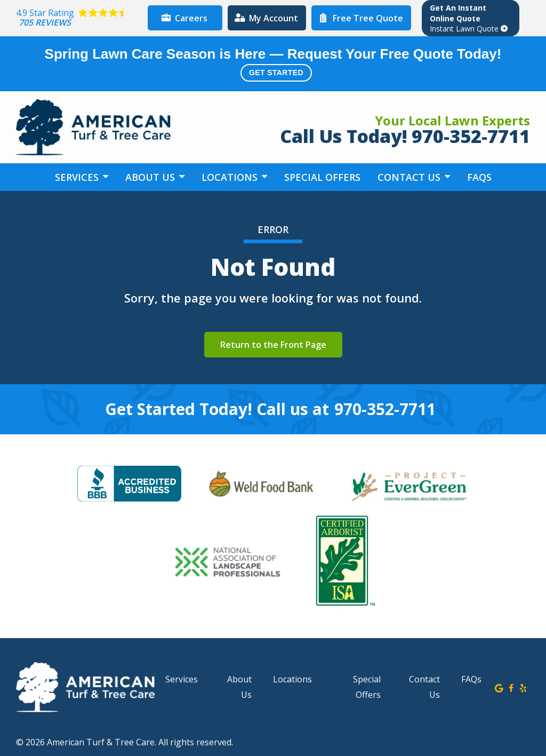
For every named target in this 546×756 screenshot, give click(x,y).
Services (78, 177)
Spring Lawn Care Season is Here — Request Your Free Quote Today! (273, 64)
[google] (499, 687)
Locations (231, 177)
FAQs (479, 177)
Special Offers (322, 177)
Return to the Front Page (273, 345)
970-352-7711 (385, 409)
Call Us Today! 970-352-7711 (405, 136)
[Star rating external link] (79, 18)
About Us (151, 177)
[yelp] (523, 687)
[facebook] (511, 687)
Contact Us (410, 177)
